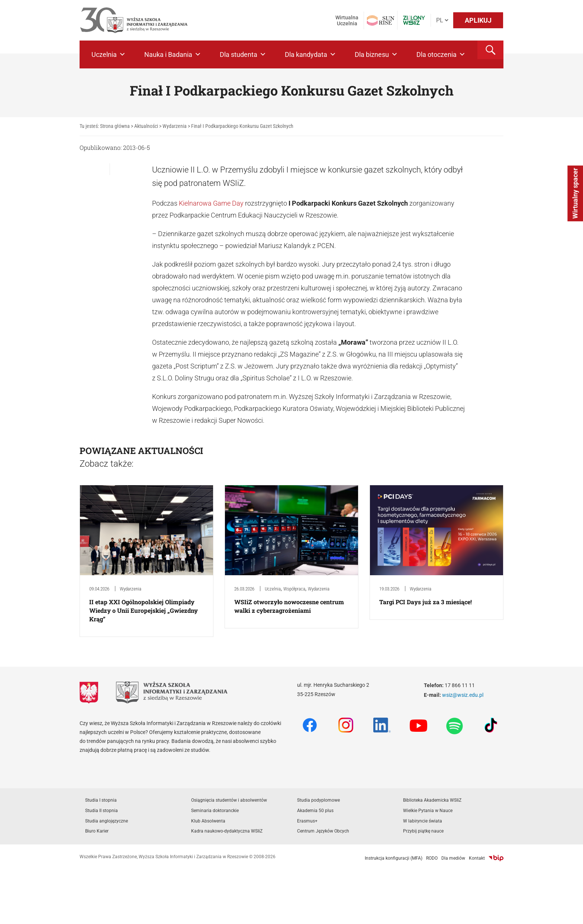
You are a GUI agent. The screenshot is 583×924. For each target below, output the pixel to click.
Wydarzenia (131, 589)
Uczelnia (109, 54)
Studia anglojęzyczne (107, 821)
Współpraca (294, 589)
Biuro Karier (97, 831)
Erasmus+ (307, 821)
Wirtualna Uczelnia (347, 20)
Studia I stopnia (101, 800)
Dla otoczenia (441, 54)
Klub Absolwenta (208, 821)
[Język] (442, 20)
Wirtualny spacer (575, 194)
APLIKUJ (478, 20)
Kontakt (477, 858)
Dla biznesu (376, 54)
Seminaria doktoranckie (215, 811)
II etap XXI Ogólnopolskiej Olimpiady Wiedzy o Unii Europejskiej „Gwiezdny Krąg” (144, 610)
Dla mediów (453, 858)
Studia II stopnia (102, 811)
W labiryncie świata (423, 821)
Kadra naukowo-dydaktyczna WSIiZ (227, 831)
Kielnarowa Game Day (211, 203)
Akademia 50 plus (315, 811)
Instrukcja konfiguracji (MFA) (394, 858)
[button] (490, 50)
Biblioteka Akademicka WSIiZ (432, 800)
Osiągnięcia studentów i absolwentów (229, 800)
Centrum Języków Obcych (323, 831)
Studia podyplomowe (318, 800)
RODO (432, 858)
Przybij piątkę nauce (423, 831)
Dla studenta (243, 54)
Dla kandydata (310, 54)
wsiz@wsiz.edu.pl (463, 695)
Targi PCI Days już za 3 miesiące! (426, 602)
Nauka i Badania (173, 54)
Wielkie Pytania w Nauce (428, 811)
